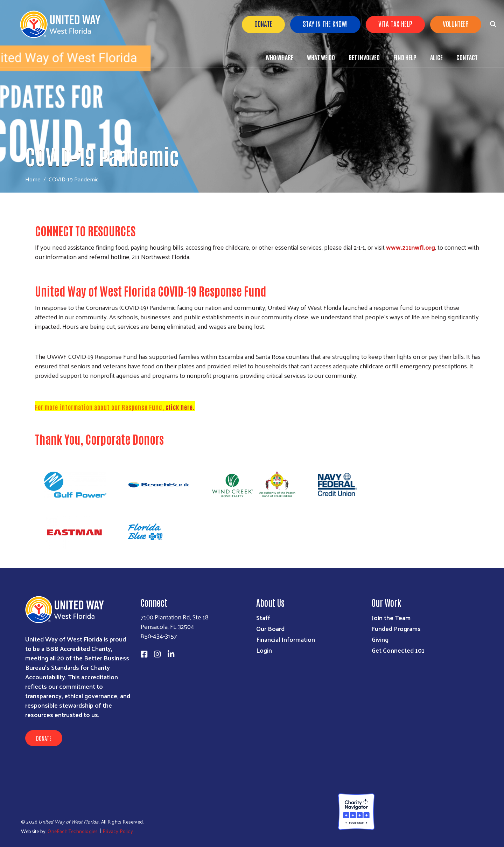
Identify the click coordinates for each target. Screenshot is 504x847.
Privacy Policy (118, 831)
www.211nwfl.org (411, 247)
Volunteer (456, 23)
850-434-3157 (159, 636)
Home (33, 179)
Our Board (270, 628)
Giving (380, 639)
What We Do (321, 57)
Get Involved (364, 57)
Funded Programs (396, 628)
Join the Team (391, 617)
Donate (263, 23)
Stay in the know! (325, 23)
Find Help (405, 57)
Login (264, 650)
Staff (263, 617)
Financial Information (286, 639)
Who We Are (279, 57)
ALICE (436, 57)
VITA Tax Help (395, 23)
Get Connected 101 (398, 650)
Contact (467, 57)
